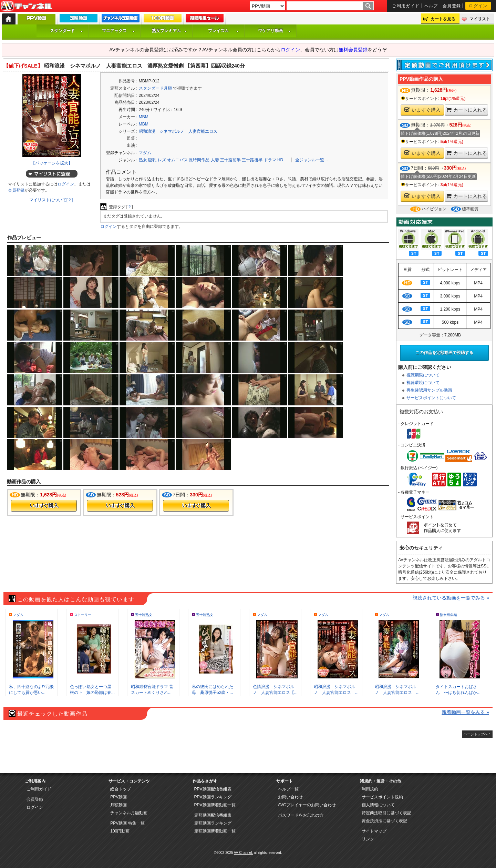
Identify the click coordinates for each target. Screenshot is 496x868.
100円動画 (120, 831)
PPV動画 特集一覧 (127, 823)
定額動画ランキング (213, 823)
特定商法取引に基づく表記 (386, 813)
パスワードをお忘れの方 (301, 815)
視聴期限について (423, 375)
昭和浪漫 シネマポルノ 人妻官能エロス (178, 131)
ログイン (478, 6)
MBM (144, 117)
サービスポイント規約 (382, 797)
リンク (368, 839)
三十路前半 (230, 160)
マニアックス (118, 31)
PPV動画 (118, 797)
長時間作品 (199, 160)
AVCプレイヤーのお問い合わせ (307, 805)
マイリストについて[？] (51, 200)
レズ (162, 160)
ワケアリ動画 (275, 31)
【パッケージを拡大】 (52, 163)
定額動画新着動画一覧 (215, 831)
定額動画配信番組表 (213, 815)
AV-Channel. (243, 853)
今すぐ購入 (44, 506)
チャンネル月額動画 (129, 813)
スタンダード (66, 31)
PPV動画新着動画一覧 (215, 805)
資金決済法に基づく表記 (384, 821)
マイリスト (480, 19)
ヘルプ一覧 (288, 789)
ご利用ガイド (406, 6)
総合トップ (121, 789)
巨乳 (152, 160)
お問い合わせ (290, 797)
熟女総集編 (448, 615)
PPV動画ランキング (213, 797)
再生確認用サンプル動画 (429, 390)
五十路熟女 (144, 615)
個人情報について (378, 805)
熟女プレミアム (169, 31)
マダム (145, 153)
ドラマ (270, 160)
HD (280, 160)
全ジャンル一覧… (312, 160)
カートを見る (443, 19)
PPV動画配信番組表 (213, 789)
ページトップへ (476, 734)
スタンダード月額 (155, 88)
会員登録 (452, 6)
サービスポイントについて (431, 398)
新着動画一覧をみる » (465, 712)
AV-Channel (27, 6)
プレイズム (224, 31)
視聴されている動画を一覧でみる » (451, 598)
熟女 (143, 160)
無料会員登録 (353, 50)
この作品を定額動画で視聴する (444, 353)
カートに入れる (467, 110)
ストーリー (83, 615)
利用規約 (370, 789)
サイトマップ (374, 831)
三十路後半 (252, 160)
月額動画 (118, 805)
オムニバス (177, 160)
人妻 (215, 160)
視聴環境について (423, 383)
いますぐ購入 (422, 110)
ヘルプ (431, 6)
